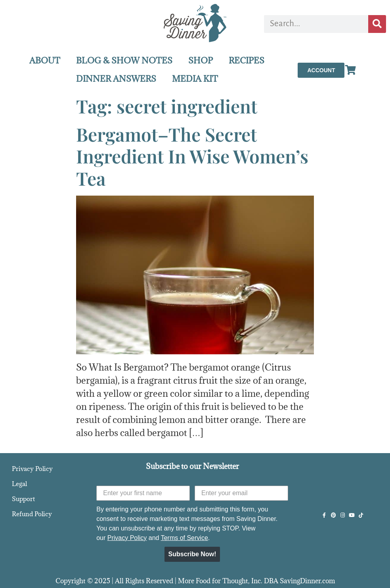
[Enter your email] (241, 493)
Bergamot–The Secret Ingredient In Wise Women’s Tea (192, 156)
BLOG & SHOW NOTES (124, 61)
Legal (19, 484)
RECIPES (247, 61)
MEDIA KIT (195, 79)
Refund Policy (32, 514)
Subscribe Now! (192, 554)
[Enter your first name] (143, 493)
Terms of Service (184, 538)
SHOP (201, 61)
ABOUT (45, 61)
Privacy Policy (32, 469)
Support (23, 499)
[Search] (377, 24)
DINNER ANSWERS (116, 79)
